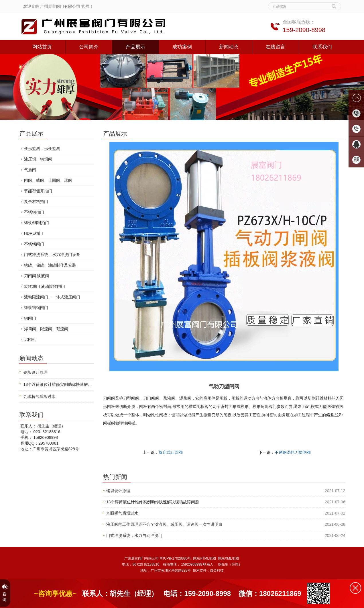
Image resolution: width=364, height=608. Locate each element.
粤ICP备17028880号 (175, 558)
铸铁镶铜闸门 (36, 308)
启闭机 (30, 339)
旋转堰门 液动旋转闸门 (45, 286)
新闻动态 (229, 47)
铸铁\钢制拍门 (37, 223)
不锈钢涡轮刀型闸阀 (293, 452)
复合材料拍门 (36, 202)
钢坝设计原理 (118, 491)
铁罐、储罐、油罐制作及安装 (50, 265)
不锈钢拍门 (34, 212)
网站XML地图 (228, 558)
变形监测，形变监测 (42, 148)
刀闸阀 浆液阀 (37, 276)
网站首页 (42, 47)
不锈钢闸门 (34, 244)
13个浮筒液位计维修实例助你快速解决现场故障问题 (153, 502)
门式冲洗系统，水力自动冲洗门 (134, 535)
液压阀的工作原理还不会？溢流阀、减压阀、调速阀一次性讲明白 (164, 524)
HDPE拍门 (34, 233)
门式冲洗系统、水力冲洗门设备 (52, 255)
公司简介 (89, 47)
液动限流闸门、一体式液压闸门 (52, 297)
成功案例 (182, 47)
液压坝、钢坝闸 (38, 159)
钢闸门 (30, 318)
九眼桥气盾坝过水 (122, 513)
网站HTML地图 (205, 558)
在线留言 (276, 47)
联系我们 (322, 47)
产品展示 (135, 47)
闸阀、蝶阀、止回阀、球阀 (48, 180)
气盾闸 (30, 170)
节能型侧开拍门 (38, 191)
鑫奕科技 (217, 570)
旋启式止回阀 (171, 452)
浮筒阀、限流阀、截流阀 (46, 329)
